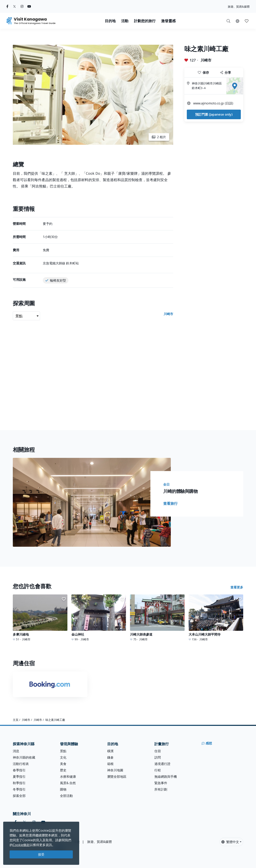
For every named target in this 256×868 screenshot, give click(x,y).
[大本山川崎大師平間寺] (216, 618)
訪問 (158, 757)
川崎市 (206, 60)
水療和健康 (68, 777)
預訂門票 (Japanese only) (214, 114)
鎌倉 (110, 757)
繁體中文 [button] (230, 842)
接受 (41, 854)
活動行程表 (21, 764)
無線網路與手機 (166, 777)
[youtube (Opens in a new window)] (29, 6)
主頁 (16, 720)
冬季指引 (19, 789)
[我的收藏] (247, 21)
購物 (63, 789)
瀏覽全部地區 (117, 777)
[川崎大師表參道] (157, 618)
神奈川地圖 (115, 770)
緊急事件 (161, 783)
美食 (63, 764)
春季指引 (19, 770)
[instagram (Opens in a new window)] (22, 6)
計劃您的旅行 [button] (145, 21)
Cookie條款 (21, 845)
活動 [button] (125, 21)
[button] (237, 21)
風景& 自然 (68, 783)
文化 (63, 757)
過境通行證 (162, 764)
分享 (226, 72)
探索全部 (19, 796)
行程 (158, 770)
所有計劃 (161, 789)
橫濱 (110, 751)
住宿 (158, 751)
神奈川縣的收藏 (24, 757)
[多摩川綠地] (40, 618)
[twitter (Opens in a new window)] (14, 6)
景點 (63, 751)
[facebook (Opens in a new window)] (7, 6)
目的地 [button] (110, 21)
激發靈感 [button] (168, 21)
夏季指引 (19, 777)
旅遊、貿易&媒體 (239, 6)
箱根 (110, 764)
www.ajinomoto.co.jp (208, 103)
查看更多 (237, 587)
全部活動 (66, 796)
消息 (16, 751)
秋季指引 (19, 783)
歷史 (63, 770)
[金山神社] (99, 618)
